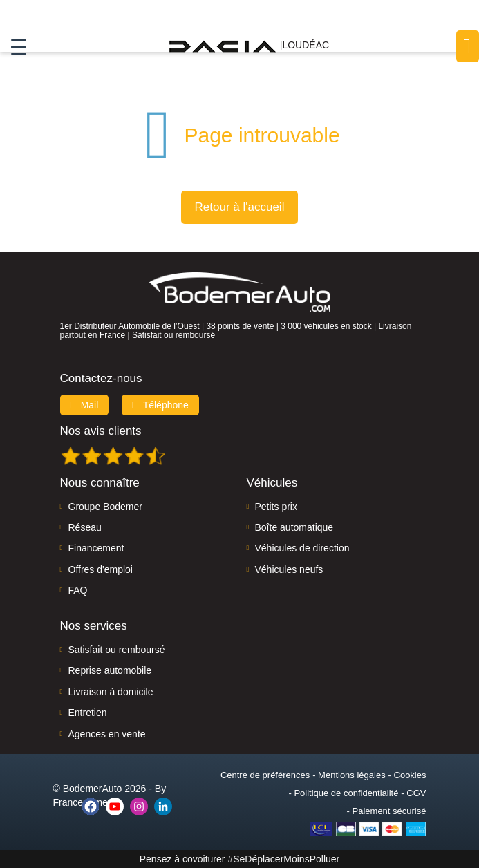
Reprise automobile (110, 670)
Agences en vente (107, 734)
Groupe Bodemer (105, 507)
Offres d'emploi (101, 569)
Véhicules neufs (289, 569)
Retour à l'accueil (240, 207)
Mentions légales (352, 775)
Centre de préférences (265, 775)
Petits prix (276, 507)
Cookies (410, 775)
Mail (85, 405)
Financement (96, 548)
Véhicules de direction (302, 548)
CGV (416, 793)
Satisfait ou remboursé (117, 650)
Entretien (88, 713)
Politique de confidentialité (346, 793)
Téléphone (160, 405)
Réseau (85, 527)
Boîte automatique (294, 527)
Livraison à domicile (111, 692)
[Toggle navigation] (13, 46)
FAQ (78, 590)
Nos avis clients (101, 431)
